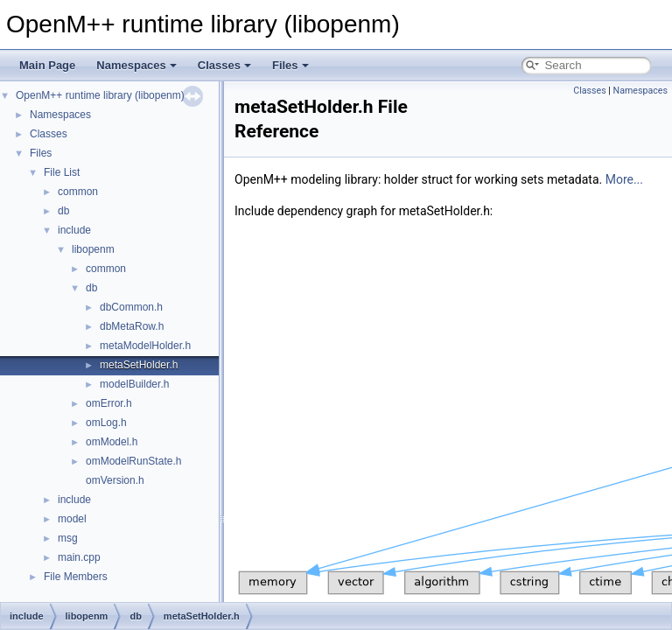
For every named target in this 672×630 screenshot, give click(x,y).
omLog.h (106, 423)
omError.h (109, 403)
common (78, 192)
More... (624, 179)
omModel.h (112, 442)
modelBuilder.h (134, 384)
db (63, 211)
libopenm (93, 249)
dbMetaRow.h (132, 326)
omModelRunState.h (133, 461)
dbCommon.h (131, 307)
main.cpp (79, 557)
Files (290, 65)
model (72, 519)
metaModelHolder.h (145, 346)
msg (68, 538)
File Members (76, 577)
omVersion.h (115, 480)
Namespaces (136, 65)
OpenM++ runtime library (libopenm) (100, 95)
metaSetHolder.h (139, 365)
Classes (224, 65)
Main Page (47, 65)
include (74, 230)
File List (62, 172)
